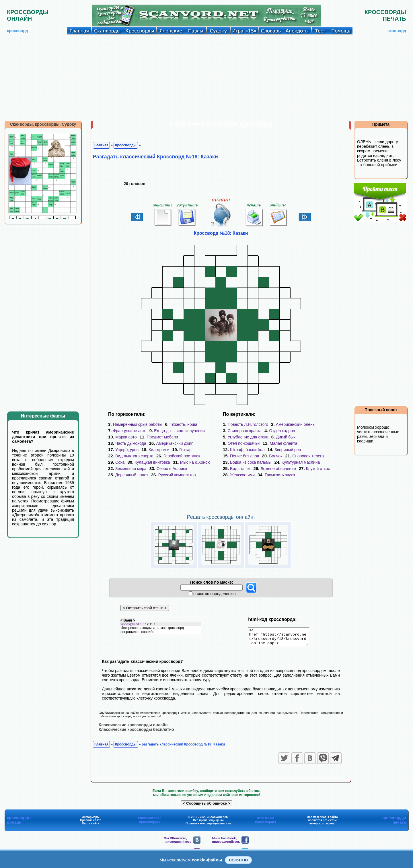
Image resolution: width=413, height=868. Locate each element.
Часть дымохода (131, 443)
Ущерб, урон (127, 450)
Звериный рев (288, 450)
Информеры (91, 820)
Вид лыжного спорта (134, 456)
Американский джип (175, 443)
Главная (101, 145)
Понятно (238, 860)
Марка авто (126, 437)
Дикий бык (286, 437)
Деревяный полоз (132, 475)
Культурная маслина (301, 462)
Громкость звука (280, 475)
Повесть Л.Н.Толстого (248, 424)
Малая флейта (283, 443)
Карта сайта (91, 827)
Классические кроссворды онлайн (133, 728)
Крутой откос (318, 469)
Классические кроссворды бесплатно (136, 733)
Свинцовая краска (245, 431)
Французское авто (130, 431)
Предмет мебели (162, 437)
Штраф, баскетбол (247, 450)
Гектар (185, 450)
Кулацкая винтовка (152, 462)
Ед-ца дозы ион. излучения (179, 431)
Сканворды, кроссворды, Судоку (43, 124)
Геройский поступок (182, 456)
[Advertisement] (206, 77)
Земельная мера (131, 469)
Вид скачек (240, 469)
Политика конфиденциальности (208, 827)
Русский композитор (177, 475)
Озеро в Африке (172, 469)
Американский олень (295, 424)
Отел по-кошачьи (244, 443)
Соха (120, 462)
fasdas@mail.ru (132, 627)
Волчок (276, 456)
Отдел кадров (282, 431)
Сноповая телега (308, 456)
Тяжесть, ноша (184, 424)
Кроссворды (126, 145)
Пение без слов (245, 456)
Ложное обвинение (278, 469)
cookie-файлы (207, 860)
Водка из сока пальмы (251, 462)
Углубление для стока (248, 437)
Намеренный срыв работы (138, 424)
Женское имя (242, 475)
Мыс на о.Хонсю (195, 462)
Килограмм (159, 450)
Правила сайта (91, 823)
